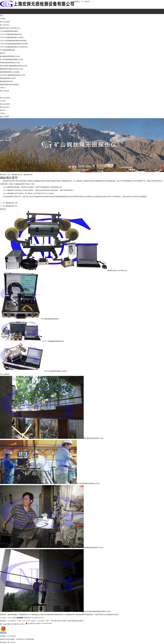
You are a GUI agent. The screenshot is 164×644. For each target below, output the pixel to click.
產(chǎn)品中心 (5, 25)
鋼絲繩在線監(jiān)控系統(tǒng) (10, 28)
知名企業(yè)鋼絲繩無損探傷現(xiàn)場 (12, 75)
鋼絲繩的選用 (28, 175)
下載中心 (3, 88)
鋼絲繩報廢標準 (81, 615)
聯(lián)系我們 (4, 91)
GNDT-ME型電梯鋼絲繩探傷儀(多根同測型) (14, 44)
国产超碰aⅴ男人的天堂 (8, 642)
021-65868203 (86, 2)
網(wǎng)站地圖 (5, 624)
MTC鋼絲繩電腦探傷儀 (7, 50)
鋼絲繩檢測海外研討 (7, 81)
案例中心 (3, 53)
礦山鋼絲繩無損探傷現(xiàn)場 (10, 56)
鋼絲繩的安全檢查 (113, 615)
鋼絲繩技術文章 (17, 175)
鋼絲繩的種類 (50, 615)
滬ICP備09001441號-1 (18, 624)
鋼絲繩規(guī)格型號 (38, 615)
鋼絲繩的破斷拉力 (14, 615)
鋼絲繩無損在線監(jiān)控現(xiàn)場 (11, 69)
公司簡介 (3, 19)
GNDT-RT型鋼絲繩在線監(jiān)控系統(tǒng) (14, 47)
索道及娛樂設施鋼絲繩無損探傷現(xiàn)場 (13, 66)
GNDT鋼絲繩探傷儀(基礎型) (9, 31)
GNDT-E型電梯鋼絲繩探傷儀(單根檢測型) (13, 41)
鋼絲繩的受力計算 (12, 203)
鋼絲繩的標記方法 (12, 206)
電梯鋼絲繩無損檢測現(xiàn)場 (10, 63)
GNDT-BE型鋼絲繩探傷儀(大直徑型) (12, 37)
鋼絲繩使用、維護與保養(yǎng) (96, 615)
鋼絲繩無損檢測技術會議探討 (10, 85)
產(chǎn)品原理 (5, 22)
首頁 (1, 16)
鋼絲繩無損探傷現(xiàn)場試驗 (10, 72)
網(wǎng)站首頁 (5, 98)
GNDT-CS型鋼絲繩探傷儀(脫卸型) (11, 34)
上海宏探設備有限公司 (21, 618)
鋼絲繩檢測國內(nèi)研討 (8, 78)
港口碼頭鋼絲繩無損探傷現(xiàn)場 (11, 59)
